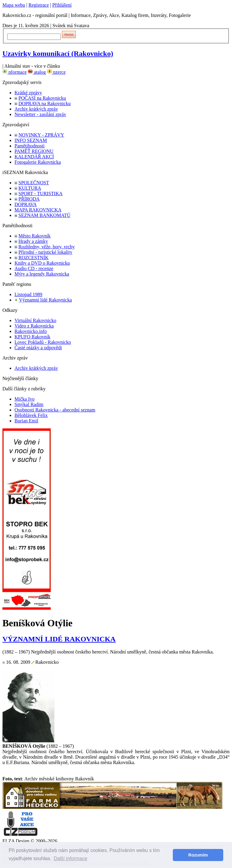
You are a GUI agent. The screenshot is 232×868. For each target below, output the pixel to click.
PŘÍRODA (29, 199)
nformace (14, 72)
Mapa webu (14, 5)
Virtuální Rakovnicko (35, 320)
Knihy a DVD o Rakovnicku (42, 263)
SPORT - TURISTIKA (40, 194)
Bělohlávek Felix (31, 415)
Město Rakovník (34, 236)
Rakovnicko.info (31, 331)
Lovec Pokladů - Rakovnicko (43, 342)
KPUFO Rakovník (32, 337)
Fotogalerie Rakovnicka (38, 162)
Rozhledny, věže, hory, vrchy (47, 247)
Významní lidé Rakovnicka (45, 300)
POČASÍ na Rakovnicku (42, 98)
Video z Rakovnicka (34, 326)
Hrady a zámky (33, 241)
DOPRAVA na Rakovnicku (45, 103)
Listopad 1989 (28, 294)
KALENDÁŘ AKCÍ (34, 157)
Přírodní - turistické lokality (45, 252)
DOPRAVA (26, 204)
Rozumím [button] (198, 855)
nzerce (56, 72)
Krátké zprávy (28, 93)
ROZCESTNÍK (34, 258)
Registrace (39, 5)
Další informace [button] (71, 858)
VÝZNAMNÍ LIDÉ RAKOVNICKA (59, 639)
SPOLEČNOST (34, 183)
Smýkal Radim (29, 404)
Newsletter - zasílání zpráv (40, 114)
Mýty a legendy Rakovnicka (42, 274)
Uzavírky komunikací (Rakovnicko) (58, 53)
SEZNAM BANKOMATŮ (44, 215)
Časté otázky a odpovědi (38, 348)
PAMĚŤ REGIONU (34, 151)
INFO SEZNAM (31, 140)
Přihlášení (62, 5)
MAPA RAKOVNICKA (38, 210)
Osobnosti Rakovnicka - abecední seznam (55, 410)
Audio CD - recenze (34, 268)
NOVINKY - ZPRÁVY (41, 135)
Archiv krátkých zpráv (36, 109)
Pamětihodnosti (30, 146)
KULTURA (30, 188)
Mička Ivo (24, 399)
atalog (37, 72)
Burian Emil (26, 421)
